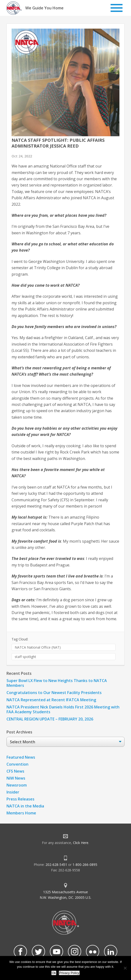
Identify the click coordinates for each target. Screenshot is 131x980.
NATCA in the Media (25, 806)
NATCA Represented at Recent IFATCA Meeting (51, 700)
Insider (13, 792)
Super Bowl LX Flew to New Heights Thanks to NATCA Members (57, 683)
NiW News (16, 778)
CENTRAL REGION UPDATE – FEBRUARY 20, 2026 (50, 719)
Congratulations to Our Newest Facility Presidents (54, 693)
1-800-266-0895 (85, 865)
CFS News (15, 771)
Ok (54, 973)
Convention (17, 764)
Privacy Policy (69, 973)
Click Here (81, 843)
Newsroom (17, 785)
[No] (125, 968)
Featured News (21, 757)
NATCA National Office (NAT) (38, 647)
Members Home (21, 813)
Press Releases (20, 799)
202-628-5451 (56, 865)
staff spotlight (25, 657)
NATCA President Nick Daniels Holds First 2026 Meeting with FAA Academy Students (63, 709)
